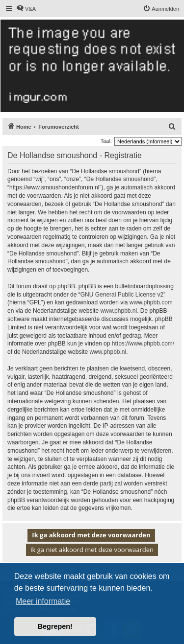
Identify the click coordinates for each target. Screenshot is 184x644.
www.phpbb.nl (118, 311)
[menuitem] (26, 9)
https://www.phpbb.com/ (143, 344)
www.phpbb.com (151, 302)
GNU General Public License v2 (122, 295)
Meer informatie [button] (43, 601)
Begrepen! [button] (55, 626)
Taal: (106, 141)
